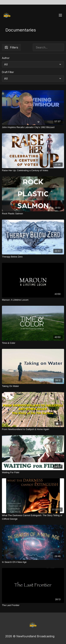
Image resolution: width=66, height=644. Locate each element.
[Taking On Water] (33, 386)
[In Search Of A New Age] (33, 562)
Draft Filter (8, 72)
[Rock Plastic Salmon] (33, 214)
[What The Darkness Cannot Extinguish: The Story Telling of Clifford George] (33, 517)
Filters (11, 47)
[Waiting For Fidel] (33, 472)
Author (6, 58)
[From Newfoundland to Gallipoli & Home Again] (33, 429)
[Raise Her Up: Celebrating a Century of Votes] (33, 170)
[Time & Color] (33, 343)
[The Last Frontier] (33, 605)
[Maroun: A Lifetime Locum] (33, 300)
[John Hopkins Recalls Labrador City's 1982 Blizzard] (33, 127)
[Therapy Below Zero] (33, 257)
